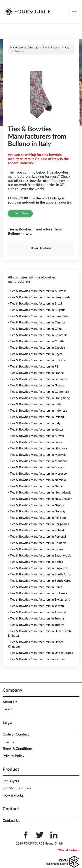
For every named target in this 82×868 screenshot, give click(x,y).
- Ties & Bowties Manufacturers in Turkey (36, 625)
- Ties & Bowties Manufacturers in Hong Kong (39, 398)
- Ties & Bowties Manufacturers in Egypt (35, 354)
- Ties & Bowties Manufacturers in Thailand (37, 612)
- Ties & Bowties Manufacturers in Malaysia (37, 455)
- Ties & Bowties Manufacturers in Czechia (36, 348)
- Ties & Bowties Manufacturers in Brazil (35, 304)
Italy (67, 48)
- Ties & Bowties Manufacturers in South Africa (40, 575)
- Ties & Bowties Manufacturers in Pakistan (37, 518)
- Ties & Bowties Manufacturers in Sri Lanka (37, 593)
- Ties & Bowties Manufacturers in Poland (36, 530)
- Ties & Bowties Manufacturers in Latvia (35, 442)
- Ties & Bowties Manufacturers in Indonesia (38, 411)
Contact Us (11, 821)
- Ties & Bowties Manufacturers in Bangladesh (39, 297)
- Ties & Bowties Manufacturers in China (35, 329)
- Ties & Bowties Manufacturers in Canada (36, 323)
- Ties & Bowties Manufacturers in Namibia (37, 480)
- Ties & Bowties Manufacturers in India (35, 404)
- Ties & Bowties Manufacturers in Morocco (37, 474)
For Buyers (11, 781)
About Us (10, 702)
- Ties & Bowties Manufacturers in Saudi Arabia (40, 556)
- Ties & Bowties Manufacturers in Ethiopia (37, 360)
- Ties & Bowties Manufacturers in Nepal (35, 486)
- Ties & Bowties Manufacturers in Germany (37, 379)
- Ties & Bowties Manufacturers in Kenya (35, 430)
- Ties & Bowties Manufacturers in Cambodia (38, 316)
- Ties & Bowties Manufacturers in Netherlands (39, 493)
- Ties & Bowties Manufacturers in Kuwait (36, 436)
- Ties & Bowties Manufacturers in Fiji (33, 367)
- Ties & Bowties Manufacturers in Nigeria (36, 505)
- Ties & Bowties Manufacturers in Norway (37, 512)
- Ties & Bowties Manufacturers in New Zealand (40, 499)
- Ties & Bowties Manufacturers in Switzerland (39, 600)
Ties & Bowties (51, 48)
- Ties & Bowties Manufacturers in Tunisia (36, 619)
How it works (13, 795)
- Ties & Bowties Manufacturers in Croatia (36, 341)
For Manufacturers (17, 788)
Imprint (8, 742)
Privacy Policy (13, 756)
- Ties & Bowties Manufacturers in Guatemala (38, 392)
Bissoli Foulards (41, 248)
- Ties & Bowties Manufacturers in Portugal (37, 537)
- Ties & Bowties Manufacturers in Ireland (36, 417)
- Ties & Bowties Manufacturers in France (36, 373)
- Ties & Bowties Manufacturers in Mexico (36, 467)
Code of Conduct (16, 734)
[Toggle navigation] (74, 12)
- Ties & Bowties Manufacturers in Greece (36, 386)
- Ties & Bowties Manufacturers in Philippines (38, 524)
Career (8, 709)
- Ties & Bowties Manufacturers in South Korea (40, 581)
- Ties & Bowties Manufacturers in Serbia (35, 562)
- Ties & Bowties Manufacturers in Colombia (38, 335)
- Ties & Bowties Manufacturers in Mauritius (38, 461)
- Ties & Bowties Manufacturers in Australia (37, 291)
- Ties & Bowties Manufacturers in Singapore (38, 568)
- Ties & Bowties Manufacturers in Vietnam (37, 659)
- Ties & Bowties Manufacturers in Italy (34, 423)
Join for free (20, 213)
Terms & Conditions (18, 749)
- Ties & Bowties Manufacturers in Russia (36, 549)
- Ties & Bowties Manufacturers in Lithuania (37, 449)
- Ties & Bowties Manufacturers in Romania (37, 543)
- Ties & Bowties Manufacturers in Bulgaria (37, 310)
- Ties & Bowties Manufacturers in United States (40, 653)
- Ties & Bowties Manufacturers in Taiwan (36, 606)
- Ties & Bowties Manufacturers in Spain (35, 587)
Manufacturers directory (24, 48)
